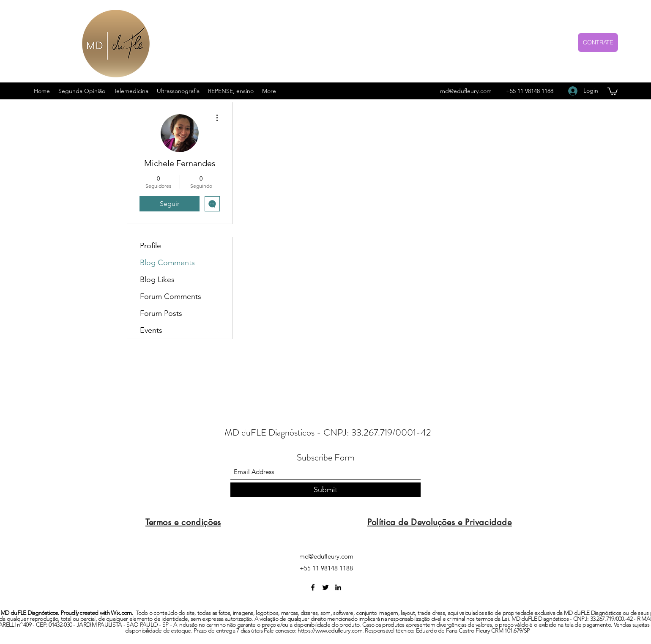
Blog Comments (167, 263)
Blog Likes (157, 280)
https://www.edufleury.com (330, 630)
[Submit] (325, 490)
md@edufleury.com (466, 91)
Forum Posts (161, 313)
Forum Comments (171, 296)
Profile (150, 246)
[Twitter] (325, 587)
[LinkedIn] (338, 587)
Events (151, 330)
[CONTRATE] (598, 42)
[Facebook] (313, 587)
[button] (613, 91)
